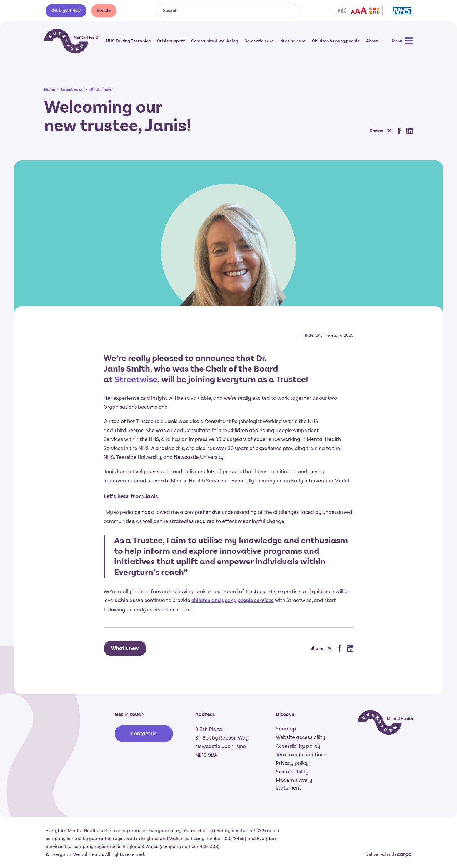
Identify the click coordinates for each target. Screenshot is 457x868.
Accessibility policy (298, 746)
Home (50, 90)
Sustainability (292, 772)
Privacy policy (292, 763)
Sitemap (286, 729)
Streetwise (136, 379)
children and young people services (233, 600)
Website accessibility (301, 737)
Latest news (72, 90)
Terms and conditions (301, 755)
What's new (100, 90)
